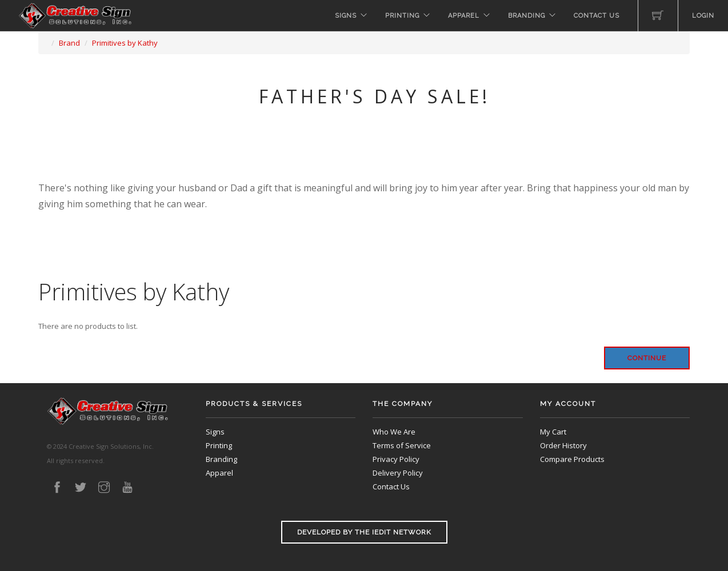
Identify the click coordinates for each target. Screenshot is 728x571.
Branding (527, 16)
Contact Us (597, 16)
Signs (346, 16)
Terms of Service (402, 445)
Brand (69, 43)
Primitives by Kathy (125, 43)
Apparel (464, 16)
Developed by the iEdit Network (364, 532)
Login (703, 16)
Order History (563, 445)
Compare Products (572, 459)
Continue (647, 358)
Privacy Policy (396, 459)
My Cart (553, 432)
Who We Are (394, 432)
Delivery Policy (398, 473)
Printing (402, 16)
